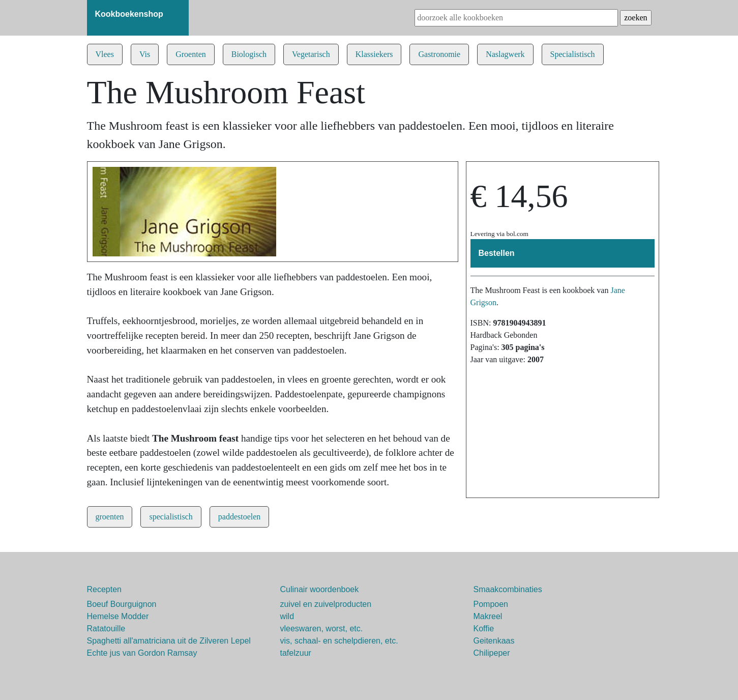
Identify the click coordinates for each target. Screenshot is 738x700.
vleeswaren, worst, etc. (322, 629)
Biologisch (249, 54)
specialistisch (171, 517)
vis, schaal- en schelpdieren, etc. (339, 641)
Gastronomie (439, 54)
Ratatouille (106, 629)
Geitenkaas (494, 641)
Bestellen (497, 253)
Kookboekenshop (129, 14)
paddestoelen (240, 517)
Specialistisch (573, 54)
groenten (110, 517)
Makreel (488, 616)
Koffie (484, 629)
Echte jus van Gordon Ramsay (142, 653)
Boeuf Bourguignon (122, 604)
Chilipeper (492, 653)
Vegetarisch (311, 54)
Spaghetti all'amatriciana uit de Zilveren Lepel (169, 641)
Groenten (191, 54)
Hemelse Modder (118, 616)
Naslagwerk (505, 54)
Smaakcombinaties (508, 589)
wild (287, 616)
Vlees (105, 54)
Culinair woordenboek (320, 589)
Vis (145, 54)
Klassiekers (374, 54)
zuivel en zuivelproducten (326, 604)
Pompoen (491, 604)
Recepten (105, 589)
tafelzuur (296, 653)
